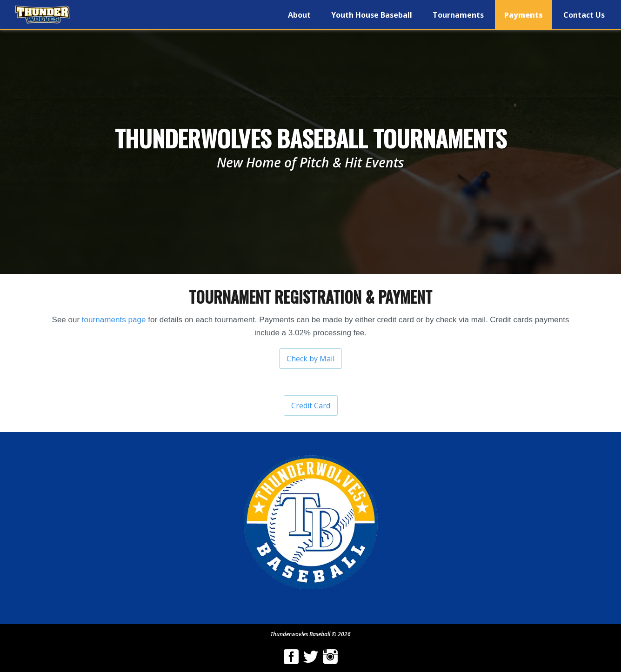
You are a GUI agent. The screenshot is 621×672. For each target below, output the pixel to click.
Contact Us (584, 15)
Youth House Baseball (372, 15)
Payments (524, 15)
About (299, 15)
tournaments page (114, 320)
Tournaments (458, 15)
